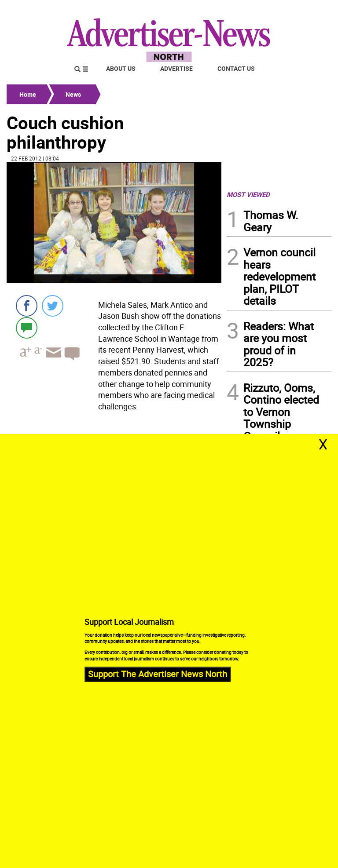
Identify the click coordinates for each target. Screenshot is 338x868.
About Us (121, 68)
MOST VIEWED (248, 194)
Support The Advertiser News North (158, 674)
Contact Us (236, 68)
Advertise (176, 68)
